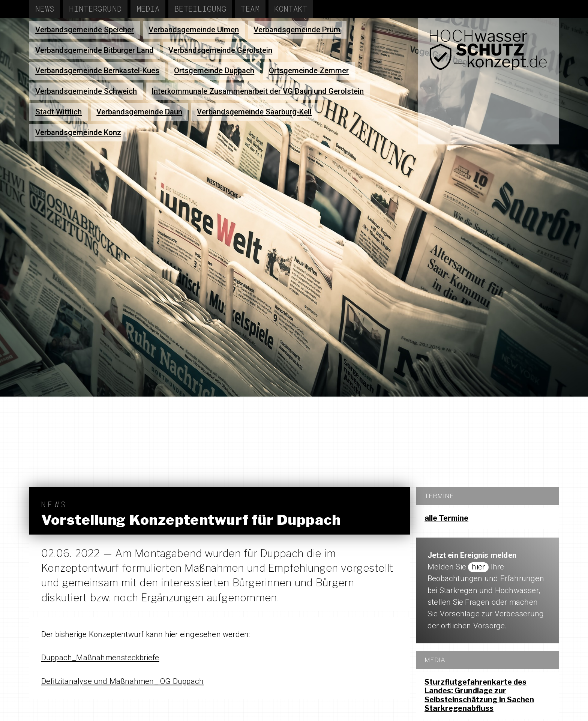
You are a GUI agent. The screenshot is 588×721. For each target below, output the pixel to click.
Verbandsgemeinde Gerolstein (220, 50)
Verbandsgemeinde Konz (78, 132)
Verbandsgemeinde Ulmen (194, 30)
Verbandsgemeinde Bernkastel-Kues (97, 71)
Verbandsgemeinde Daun (139, 112)
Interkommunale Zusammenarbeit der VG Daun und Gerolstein (258, 91)
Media (148, 9)
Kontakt (291, 9)
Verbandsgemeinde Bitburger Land (94, 50)
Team (250, 9)
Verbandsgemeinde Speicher (85, 30)
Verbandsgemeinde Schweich (86, 91)
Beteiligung (200, 9)
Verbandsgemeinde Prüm (297, 30)
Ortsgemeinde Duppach (214, 71)
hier (478, 567)
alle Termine (446, 518)
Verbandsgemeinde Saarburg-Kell (254, 112)
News (45, 9)
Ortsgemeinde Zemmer (309, 71)
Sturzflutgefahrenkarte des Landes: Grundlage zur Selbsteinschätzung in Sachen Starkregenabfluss (479, 695)
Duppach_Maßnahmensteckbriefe (100, 658)
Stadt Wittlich (58, 112)
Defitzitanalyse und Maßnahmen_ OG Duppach (122, 681)
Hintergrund (95, 9)
